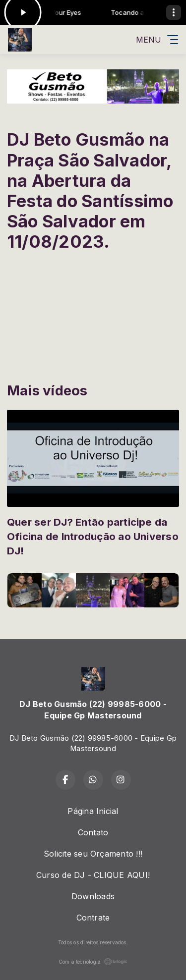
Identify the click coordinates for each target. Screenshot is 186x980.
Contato (93, 832)
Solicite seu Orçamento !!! (93, 854)
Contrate (93, 918)
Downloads (93, 896)
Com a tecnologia (93, 962)
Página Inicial (93, 811)
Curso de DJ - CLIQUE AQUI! (93, 875)
